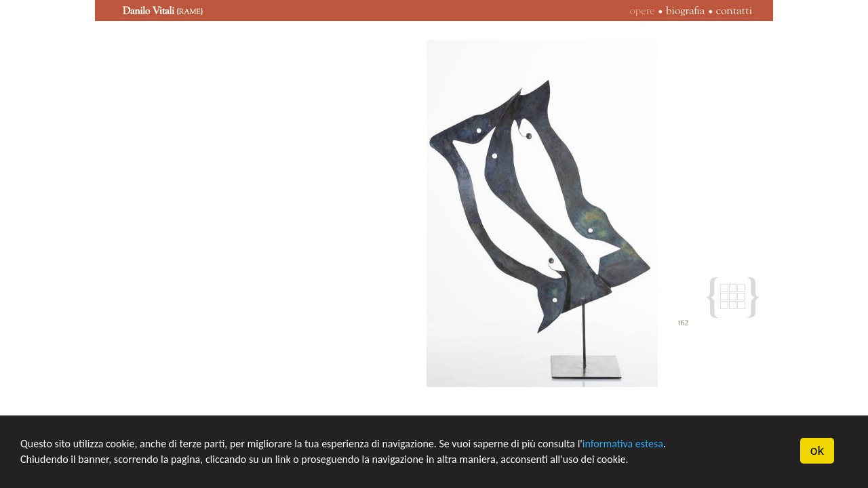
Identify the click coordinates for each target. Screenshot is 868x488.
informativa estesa (623, 444)
